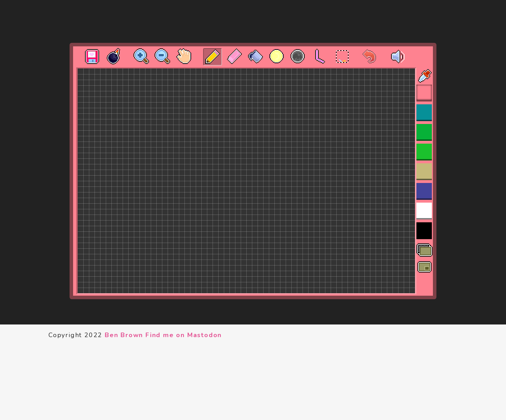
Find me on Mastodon (184, 335)
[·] (336, 51)
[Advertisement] (253, 21)
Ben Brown (124, 335)
